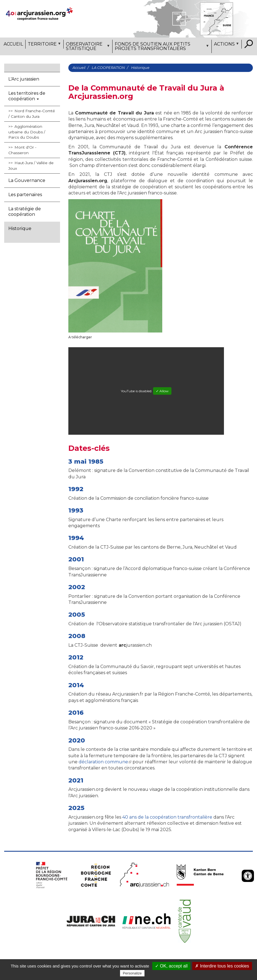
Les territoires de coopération (27, 96)
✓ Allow (162, 391)
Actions (226, 45)
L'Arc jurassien (24, 79)
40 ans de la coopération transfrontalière (167, 817)
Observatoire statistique (87, 47)
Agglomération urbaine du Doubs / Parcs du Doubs (27, 132)
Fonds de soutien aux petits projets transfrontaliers (161, 47)
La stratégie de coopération (25, 212)
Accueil (13, 44)
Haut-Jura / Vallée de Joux (31, 165)
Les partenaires (25, 195)
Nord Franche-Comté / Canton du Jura (32, 113)
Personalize (132, 973)
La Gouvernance (27, 180)
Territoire (44, 45)
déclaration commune (104, 762)
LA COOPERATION (108, 68)
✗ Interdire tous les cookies (222, 966)
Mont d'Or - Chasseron (22, 150)
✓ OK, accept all (171, 966)
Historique (20, 228)
